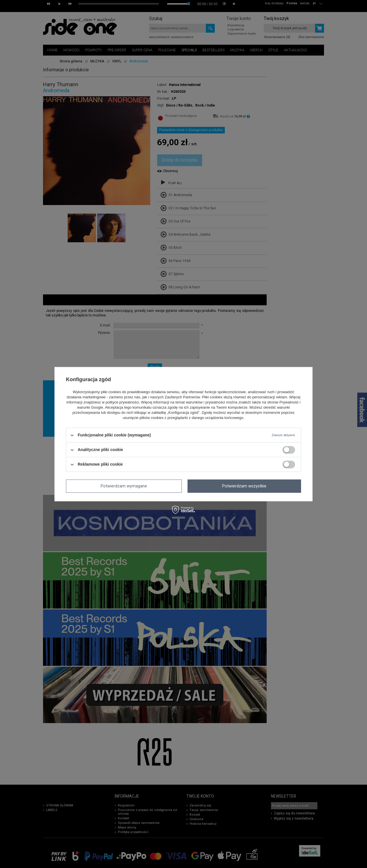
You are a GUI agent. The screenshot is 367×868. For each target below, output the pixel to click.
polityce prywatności (122, 402)
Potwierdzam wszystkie (244, 486)
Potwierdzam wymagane (124, 486)
